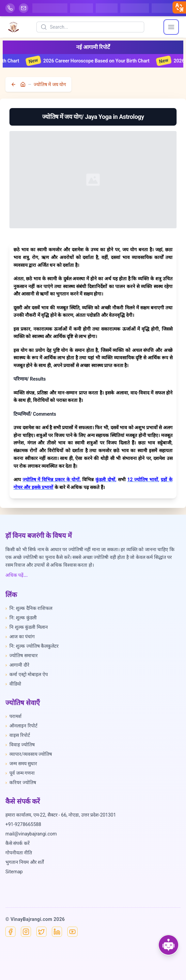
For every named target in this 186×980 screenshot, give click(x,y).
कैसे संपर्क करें (18, 843)
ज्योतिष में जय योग (50, 84)
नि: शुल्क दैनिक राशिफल (29, 608)
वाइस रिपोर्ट (18, 735)
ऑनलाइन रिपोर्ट (21, 726)
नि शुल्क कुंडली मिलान (27, 627)
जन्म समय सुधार (21, 764)
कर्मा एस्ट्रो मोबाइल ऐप (27, 674)
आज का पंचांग (20, 637)
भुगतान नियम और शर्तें (25, 862)
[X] (41, 932)
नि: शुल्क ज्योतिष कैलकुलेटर (32, 646)
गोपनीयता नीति (19, 853)
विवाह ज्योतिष (20, 745)
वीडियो (13, 684)
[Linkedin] (57, 932)
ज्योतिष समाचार (22, 655)
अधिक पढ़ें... (17, 575)
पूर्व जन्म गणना (20, 773)
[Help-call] (10, 8)
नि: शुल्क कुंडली (21, 618)
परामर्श (13, 716)
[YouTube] (72, 932)
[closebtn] (179, 7)
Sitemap (14, 872)
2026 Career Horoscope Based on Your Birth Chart (94, 61)
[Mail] (24, 8)
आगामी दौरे (17, 665)
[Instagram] (26, 932)
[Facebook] (10, 932)
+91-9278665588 (23, 824)
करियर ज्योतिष (21, 782)
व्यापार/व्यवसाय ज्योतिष (29, 754)
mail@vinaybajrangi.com (31, 834)
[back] (14, 84)
